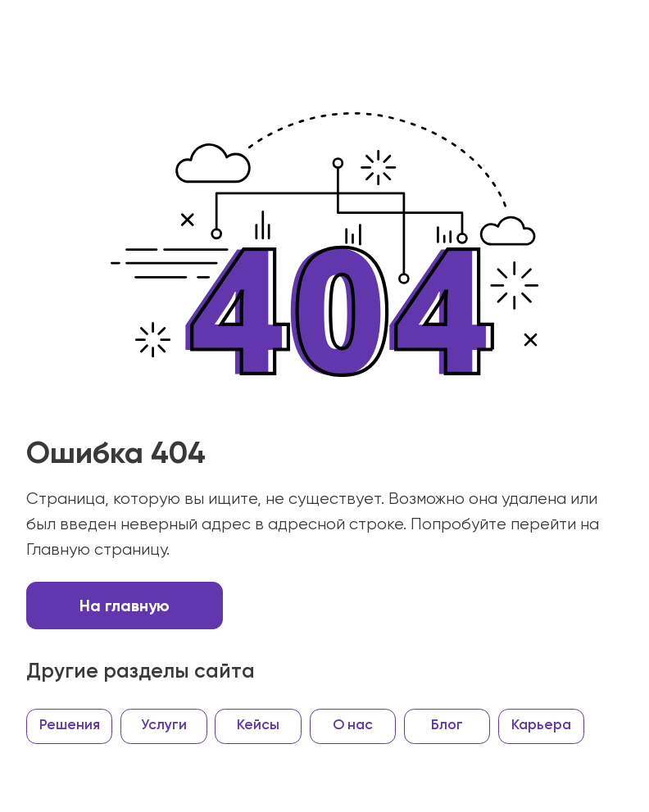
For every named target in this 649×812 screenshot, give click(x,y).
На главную (125, 606)
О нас (353, 726)
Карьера (541, 726)
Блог (447, 726)
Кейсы (258, 726)
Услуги (164, 726)
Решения (70, 726)
